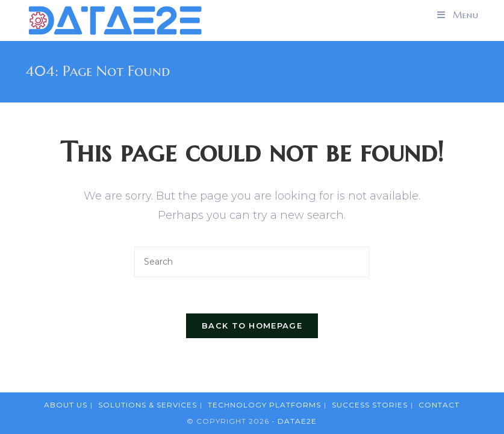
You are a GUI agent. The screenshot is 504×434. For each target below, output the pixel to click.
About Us (66, 405)
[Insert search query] (252, 262)
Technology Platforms (264, 405)
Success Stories (370, 405)
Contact (439, 405)
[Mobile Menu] (458, 15)
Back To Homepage (252, 325)
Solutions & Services (148, 405)
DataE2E (297, 421)
